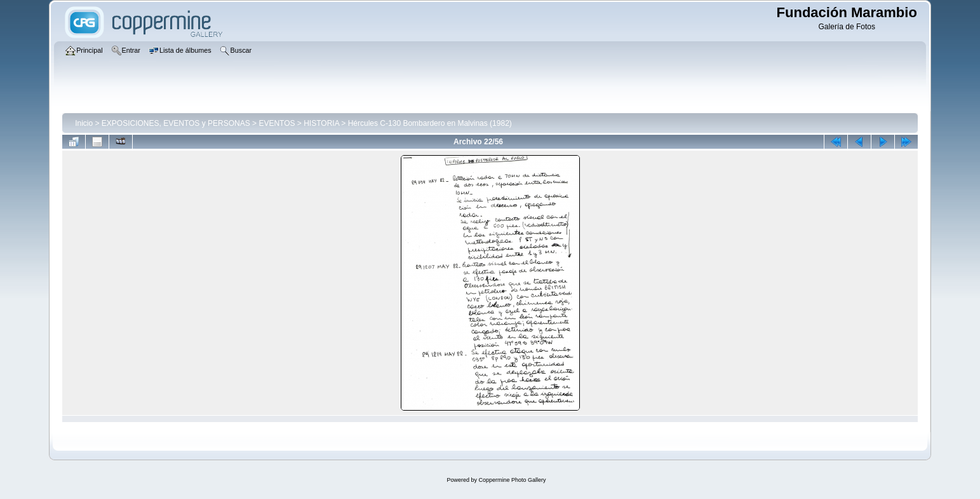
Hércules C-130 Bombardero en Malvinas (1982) (430, 123)
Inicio (84, 123)
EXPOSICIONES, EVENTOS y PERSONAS (176, 123)
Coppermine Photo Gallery (512, 480)
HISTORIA (321, 123)
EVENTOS (277, 123)
